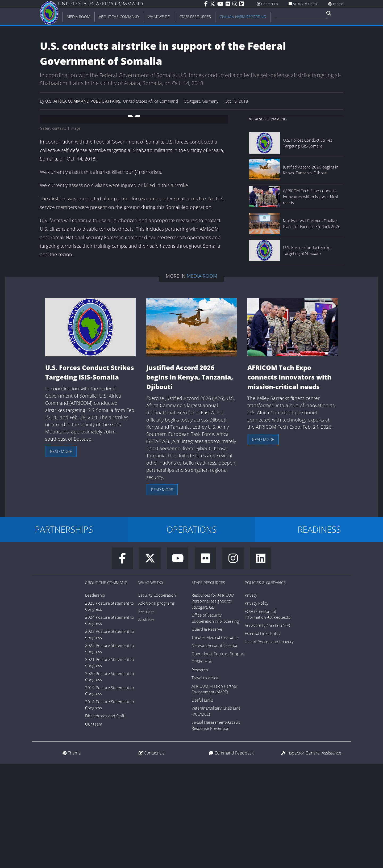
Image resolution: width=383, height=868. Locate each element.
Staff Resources (208, 686)
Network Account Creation (215, 749)
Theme (336, 4)
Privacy (251, 699)
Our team (94, 828)
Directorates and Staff (105, 820)
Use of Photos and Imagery (269, 745)
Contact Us (267, 4)
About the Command (106, 686)
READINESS (319, 633)
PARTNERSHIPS (64, 633)
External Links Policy (263, 737)
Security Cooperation (157, 699)
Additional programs (157, 707)
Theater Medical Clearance (215, 741)
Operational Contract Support (218, 757)
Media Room (202, 380)
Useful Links (202, 804)
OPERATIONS (191, 633)
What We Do (151, 686)
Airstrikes (146, 723)
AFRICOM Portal (303, 4)
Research (200, 773)
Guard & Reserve (207, 733)
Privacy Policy (257, 707)
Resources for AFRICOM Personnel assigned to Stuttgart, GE (213, 705)
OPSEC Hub (202, 765)
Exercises (146, 715)
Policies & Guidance (265, 686)
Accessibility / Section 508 (267, 729)
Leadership (95, 699)
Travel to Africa (205, 782)
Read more (61, 555)
